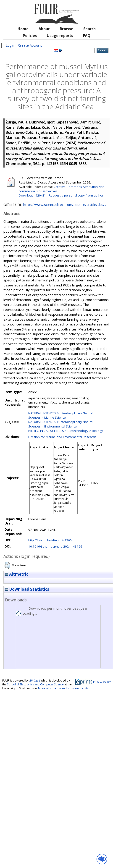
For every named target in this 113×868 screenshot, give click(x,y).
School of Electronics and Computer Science (35, 684)
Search (89, 29)
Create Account (30, 45)
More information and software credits (63, 688)
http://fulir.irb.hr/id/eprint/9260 (50, 540)
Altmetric (17, 574)
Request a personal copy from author (76, 195)
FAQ (87, 36)
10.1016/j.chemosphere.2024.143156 (55, 546)
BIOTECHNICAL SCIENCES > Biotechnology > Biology (66, 431)
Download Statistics (27, 589)
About (44, 29)
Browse (67, 29)
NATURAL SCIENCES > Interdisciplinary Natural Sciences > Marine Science (61, 415)
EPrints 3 (35, 681)
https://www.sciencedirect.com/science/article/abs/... (65, 205)
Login (10, 45)
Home (23, 29)
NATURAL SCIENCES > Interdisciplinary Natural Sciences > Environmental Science (61, 424)
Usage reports (60, 36)
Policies (30, 36)
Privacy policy (102, 681)
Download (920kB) (32, 195)
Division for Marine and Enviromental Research (62, 437)
